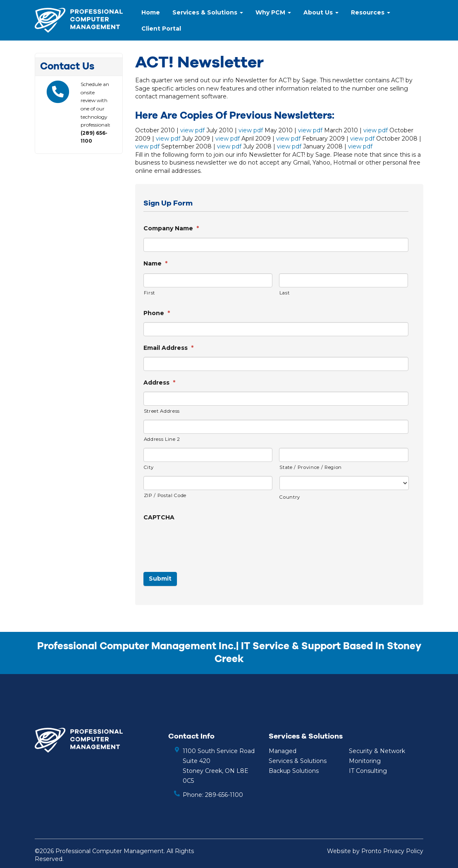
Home (151, 12)
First (149, 293)
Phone (157, 313)
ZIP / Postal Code (165, 495)
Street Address (162, 411)
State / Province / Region (311, 467)
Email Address (168, 348)
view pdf (192, 130)
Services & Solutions (208, 12)
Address (159, 383)
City (149, 467)
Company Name (171, 228)
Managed (283, 751)
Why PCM (273, 12)
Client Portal (161, 29)
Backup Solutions (294, 771)
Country (290, 497)
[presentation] (206, 543)
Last (285, 293)
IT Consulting (368, 771)
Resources (371, 12)
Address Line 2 (162, 439)
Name (155, 263)
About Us (321, 12)
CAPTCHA (159, 517)
